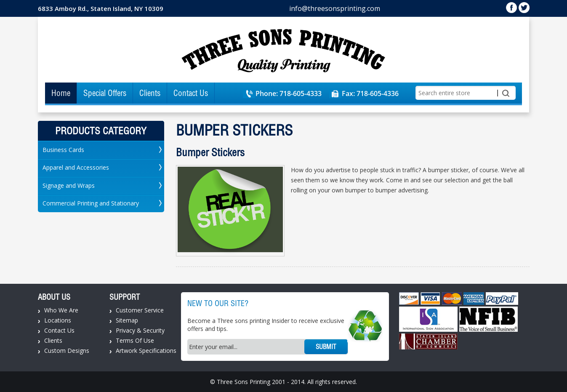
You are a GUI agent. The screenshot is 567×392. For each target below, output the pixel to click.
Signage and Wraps (69, 185)
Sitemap (127, 320)
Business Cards (63, 150)
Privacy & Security (140, 330)
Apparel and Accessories (76, 167)
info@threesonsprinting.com (335, 8)
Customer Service (140, 310)
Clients (150, 93)
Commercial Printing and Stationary (91, 203)
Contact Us (191, 93)
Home (61, 93)
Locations (58, 320)
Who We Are (61, 310)
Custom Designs (67, 351)
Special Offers (105, 93)
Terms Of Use (135, 340)
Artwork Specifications (146, 351)
